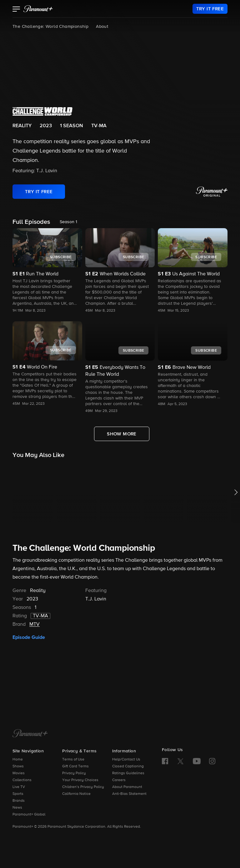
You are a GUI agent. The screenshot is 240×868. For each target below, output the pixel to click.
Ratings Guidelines (128, 773)
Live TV (19, 787)
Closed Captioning (128, 766)
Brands (19, 801)
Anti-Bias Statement (129, 794)
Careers (119, 780)
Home (18, 760)
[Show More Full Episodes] (122, 434)
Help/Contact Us (126, 760)
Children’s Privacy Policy (83, 787)
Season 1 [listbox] (68, 222)
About (102, 27)
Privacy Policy (74, 773)
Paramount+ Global (29, 815)
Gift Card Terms (75, 766)
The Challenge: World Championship (50, 27)
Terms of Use (73, 760)
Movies (19, 773)
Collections (22, 780)
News (17, 808)
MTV (35, 625)
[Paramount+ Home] (30, 734)
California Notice (76, 794)
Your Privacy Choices (80, 780)
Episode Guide (29, 637)
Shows (18, 766)
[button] (16, 10)
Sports (18, 794)
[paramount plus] (38, 9)
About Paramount (127, 787)
